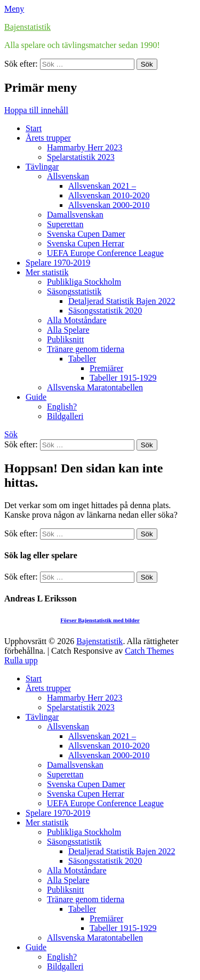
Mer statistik (47, 272)
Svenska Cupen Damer (86, 234)
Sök (11, 434)
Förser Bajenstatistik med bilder (100, 620)
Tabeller (82, 359)
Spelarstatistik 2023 (81, 157)
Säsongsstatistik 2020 (105, 311)
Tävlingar (42, 167)
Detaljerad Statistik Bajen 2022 (122, 301)
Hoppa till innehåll (36, 110)
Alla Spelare (68, 330)
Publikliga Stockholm (84, 282)
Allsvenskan (68, 176)
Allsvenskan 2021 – (102, 186)
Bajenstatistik (27, 27)
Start (34, 128)
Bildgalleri (65, 416)
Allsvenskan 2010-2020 (109, 195)
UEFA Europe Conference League (105, 253)
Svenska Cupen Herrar (86, 243)
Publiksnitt (65, 339)
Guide (36, 397)
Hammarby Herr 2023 (85, 147)
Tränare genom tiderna (86, 349)
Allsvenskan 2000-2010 (109, 205)
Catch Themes (149, 651)
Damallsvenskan (75, 215)
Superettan (65, 224)
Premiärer (106, 368)
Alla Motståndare (77, 320)
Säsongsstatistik (74, 291)
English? (62, 407)
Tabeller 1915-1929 (123, 378)
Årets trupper (48, 138)
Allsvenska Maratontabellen (95, 387)
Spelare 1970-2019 (58, 263)
